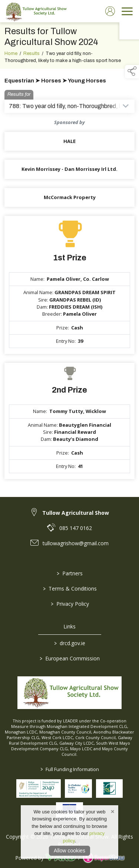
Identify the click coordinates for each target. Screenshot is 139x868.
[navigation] (127, 11)
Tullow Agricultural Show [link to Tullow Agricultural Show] (76, 513)
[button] (132, 72)
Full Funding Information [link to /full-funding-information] (70, 769)
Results (32, 54)
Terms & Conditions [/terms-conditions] (69, 589)
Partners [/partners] (70, 573)
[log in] (110, 11)
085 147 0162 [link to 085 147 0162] (76, 528)
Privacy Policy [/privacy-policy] (69, 604)
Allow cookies (69, 851)
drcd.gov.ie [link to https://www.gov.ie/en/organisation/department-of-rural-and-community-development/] (70, 643)
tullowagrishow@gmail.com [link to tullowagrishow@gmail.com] (76, 543)
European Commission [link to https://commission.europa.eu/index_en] (70, 658)
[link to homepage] (35, 11)
